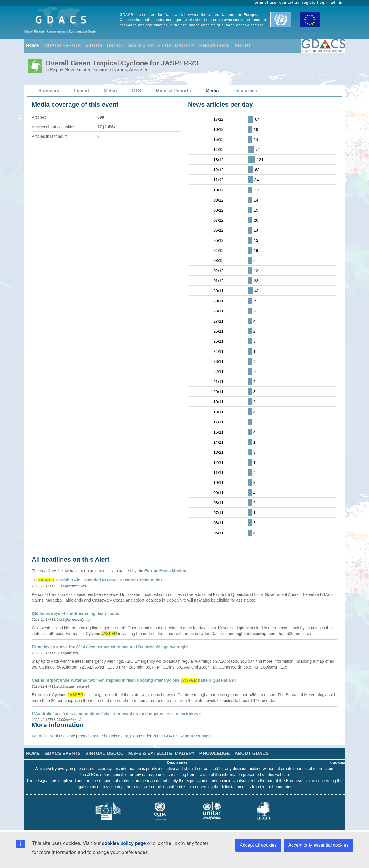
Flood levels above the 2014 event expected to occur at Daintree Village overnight (110, 647)
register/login (315, 3)
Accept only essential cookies (318, 845)
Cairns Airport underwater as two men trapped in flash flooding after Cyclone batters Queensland (134, 680)
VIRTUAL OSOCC (104, 46)
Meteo (110, 91)
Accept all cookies (258, 845)
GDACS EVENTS (63, 46)
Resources (245, 91)
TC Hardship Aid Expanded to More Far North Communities (97, 580)
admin (337, 3)
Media (212, 91)
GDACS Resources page (187, 736)
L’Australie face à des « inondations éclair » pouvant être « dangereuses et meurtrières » (117, 714)
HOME (33, 46)
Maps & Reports (174, 91)
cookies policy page (124, 843)
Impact (82, 91)
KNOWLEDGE (215, 46)
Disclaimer (177, 762)
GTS (137, 91)
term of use (266, 3)
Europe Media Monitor (166, 571)
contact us (289, 3)
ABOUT (243, 46)
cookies (338, 762)
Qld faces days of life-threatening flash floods (75, 613)
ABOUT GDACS (252, 753)
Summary (49, 91)
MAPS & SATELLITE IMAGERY (161, 46)
